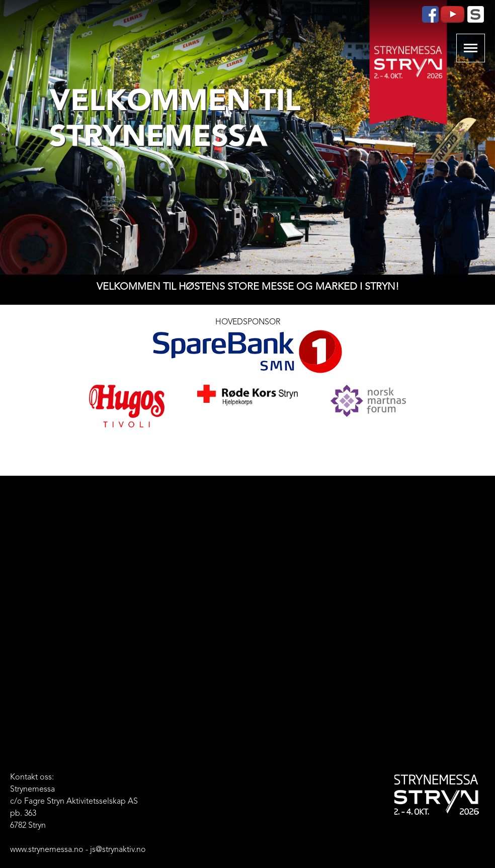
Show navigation (471, 48)
